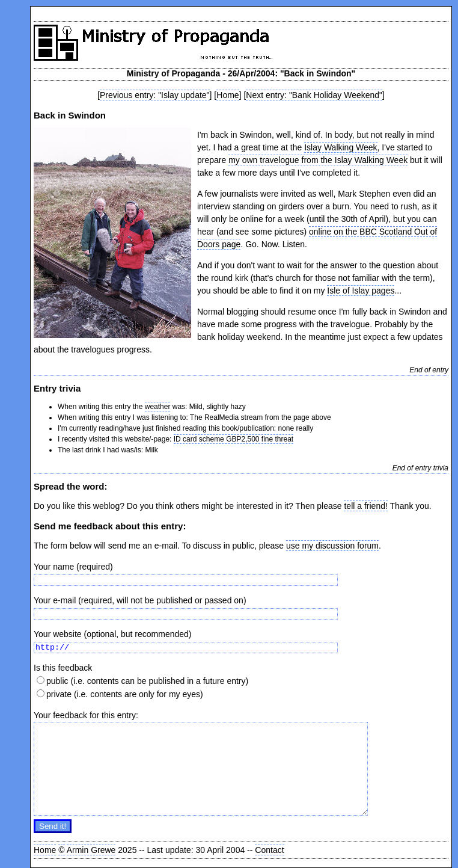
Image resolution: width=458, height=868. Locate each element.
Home (227, 95)
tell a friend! (365, 506)
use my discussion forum (332, 546)
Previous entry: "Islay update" (155, 95)
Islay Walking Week (340, 147)
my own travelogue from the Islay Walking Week (318, 160)
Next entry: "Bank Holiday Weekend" (314, 95)
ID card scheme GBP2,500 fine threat (234, 439)
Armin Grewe (91, 850)
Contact (269, 850)
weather (158, 407)
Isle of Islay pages (361, 291)
